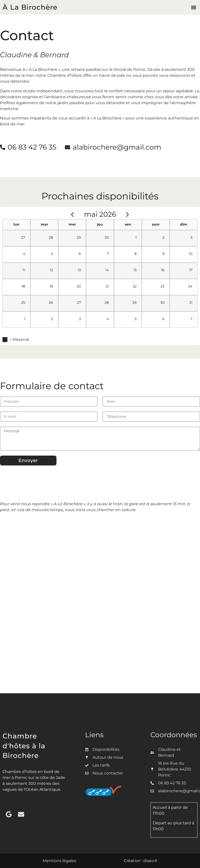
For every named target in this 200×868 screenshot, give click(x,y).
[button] (193, 7)
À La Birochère (30, 7)
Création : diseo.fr (141, 861)
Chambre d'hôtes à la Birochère (24, 746)
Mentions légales (59, 861)
